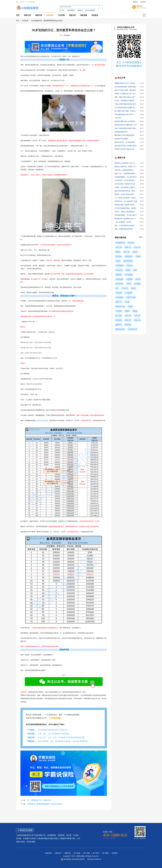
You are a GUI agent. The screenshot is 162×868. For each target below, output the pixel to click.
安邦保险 (137, 284)
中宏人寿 (119, 247)
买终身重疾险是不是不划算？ (124, 114)
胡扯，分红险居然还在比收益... (125, 226)
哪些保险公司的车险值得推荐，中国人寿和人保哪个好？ (133, 135)
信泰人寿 (128, 320)
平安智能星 (119, 265)
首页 (18, 15)
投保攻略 (50, 15)
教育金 (133, 288)
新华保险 (119, 320)
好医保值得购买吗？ (121, 132)
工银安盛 (119, 293)
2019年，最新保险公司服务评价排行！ (128, 101)
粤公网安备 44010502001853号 (74, 859)
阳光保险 (119, 256)
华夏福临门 (129, 256)
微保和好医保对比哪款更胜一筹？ (126, 125)
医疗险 (138, 279)
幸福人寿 (137, 320)
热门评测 (87, 853)
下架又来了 (118, 118)
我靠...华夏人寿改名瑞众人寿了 (125, 97)
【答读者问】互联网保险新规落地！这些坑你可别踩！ (45, 804)
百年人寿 (137, 247)
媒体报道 (49, 853)
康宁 (117, 288)
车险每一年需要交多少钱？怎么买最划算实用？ (130, 94)
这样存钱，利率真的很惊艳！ (124, 170)
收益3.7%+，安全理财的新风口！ (126, 173)
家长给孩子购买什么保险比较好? (126, 146)
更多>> (141, 237)
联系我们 (143, 2)
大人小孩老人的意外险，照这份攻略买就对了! (130, 198)
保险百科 (72, 15)
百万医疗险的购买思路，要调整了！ (127, 208)
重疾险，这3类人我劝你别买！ (125, 194)
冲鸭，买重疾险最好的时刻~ (124, 229)
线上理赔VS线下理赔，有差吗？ (125, 111)
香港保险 (128, 325)
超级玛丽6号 (71, 10)
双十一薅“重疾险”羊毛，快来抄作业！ (40, 800)
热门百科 (96, 853)
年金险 (118, 261)
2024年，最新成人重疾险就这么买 (126, 212)
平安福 (129, 284)
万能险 (130, 306)
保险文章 (27, 15)
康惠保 (135, 311)
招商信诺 (119, 275)
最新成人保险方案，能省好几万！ (126, 167)
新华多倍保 (119, 284)
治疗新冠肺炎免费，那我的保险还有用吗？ (129, 87)
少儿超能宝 (129, 293)
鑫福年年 (119, 325)
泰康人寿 (119, 302)
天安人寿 (128, 316)
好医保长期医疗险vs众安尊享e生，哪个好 (129, 121)
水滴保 (138, 256)
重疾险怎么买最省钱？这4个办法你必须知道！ (130, 163)
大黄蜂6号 (80, 10)
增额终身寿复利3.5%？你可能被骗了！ (128, 83)
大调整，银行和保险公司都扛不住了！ (127, 187)
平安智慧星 (119, 297)
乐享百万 (125, 288)
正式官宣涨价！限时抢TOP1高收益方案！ (129, 184)
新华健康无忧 (120, 243)
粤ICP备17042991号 (94, 859)
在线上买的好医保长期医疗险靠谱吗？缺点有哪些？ (132, 128)
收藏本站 (135, 2)
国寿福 (118, 252)
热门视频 (105, 853)
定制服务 (95, 15)
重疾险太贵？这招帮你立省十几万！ (127, 219)
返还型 (135, 252)
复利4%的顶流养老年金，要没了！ (126, 191)
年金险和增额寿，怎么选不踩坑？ (126, 177)
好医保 (128, 270)
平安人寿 (129, 265)
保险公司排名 (120, 329)
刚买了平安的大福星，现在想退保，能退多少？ (130, 90)
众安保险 (129, 279)
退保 (135, 270)
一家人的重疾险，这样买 (123, 222)
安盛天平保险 (131, 297)
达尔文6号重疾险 (90, 10)
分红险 (127, 302)
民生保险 (131, 243)
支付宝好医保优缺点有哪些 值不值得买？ (128, 107)
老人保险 (119, 316)
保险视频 (84, 15)
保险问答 (39, 15)
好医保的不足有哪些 (121, 139)
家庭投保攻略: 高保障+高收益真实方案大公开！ (131, 205)
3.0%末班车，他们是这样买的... (125, 180)
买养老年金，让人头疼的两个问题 (126, 201)
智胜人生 (128, 247)
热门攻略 (77, 853)
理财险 (127, 311)
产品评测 (61, 15)
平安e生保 (119, 270)
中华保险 (119, 311)
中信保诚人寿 (132, 329)
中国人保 (137, 316)
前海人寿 (126, 252)
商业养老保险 (128, 261)
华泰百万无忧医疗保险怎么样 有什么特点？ (129, 149)
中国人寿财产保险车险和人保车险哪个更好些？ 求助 (132, 104)
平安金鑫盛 (129, 275)
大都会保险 (119, 279)
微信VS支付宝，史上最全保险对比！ (127, 142)
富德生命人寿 (120, 306)
